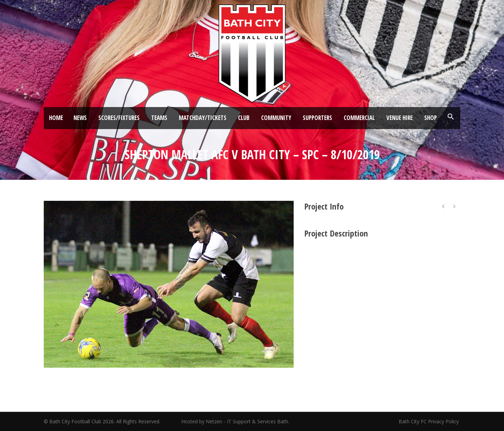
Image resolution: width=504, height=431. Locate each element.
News (80, 118)
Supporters (317, 118)
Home (56, 118)
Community (276, 118)
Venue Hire (400, 118)
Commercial (359, 118)
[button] (451, 117)
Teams (159, 118)
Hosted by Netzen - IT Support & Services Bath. (235, 421)
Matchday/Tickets (203, 118)
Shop (430, 118)
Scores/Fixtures (119, 118)
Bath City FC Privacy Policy (429, 421)
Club (244, 118)
